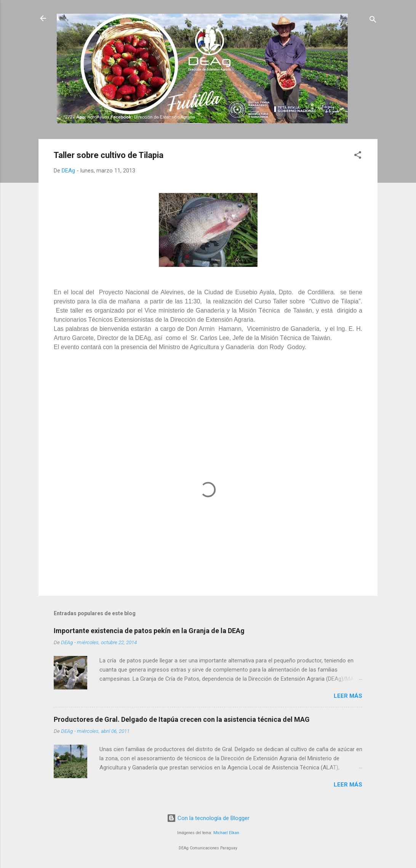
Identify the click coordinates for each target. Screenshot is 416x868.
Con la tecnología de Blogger (208, 818)
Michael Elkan (226, 833)
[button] (358, 156)
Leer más (348, 696)
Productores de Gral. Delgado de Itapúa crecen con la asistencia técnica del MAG (182, 719)
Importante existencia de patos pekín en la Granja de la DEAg (149, 631)
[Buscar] (373, 21)
